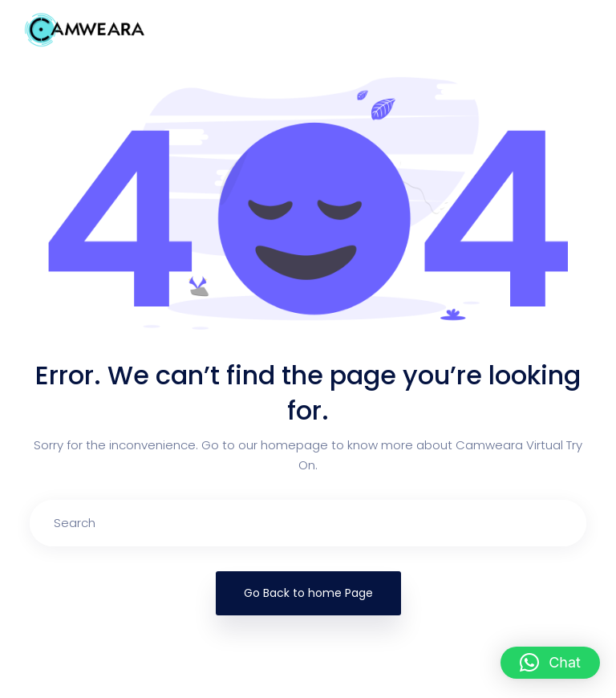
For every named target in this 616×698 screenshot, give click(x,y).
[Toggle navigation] (571, 30)
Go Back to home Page (308, 593)
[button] (550, 663)
